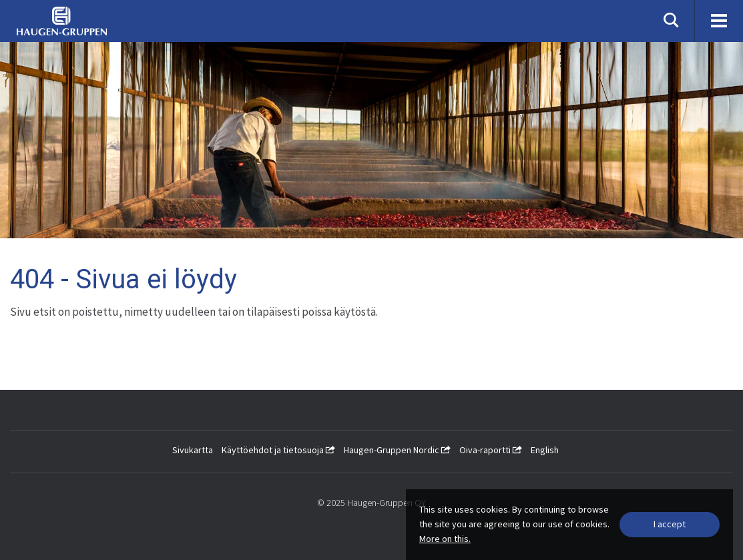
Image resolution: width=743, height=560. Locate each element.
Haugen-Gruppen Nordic (397, 450)
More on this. (445, 539)
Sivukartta (193, 450)
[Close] (670, 525)
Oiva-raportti (491, 450)
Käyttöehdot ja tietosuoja (278, 450)
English (545, 450)
